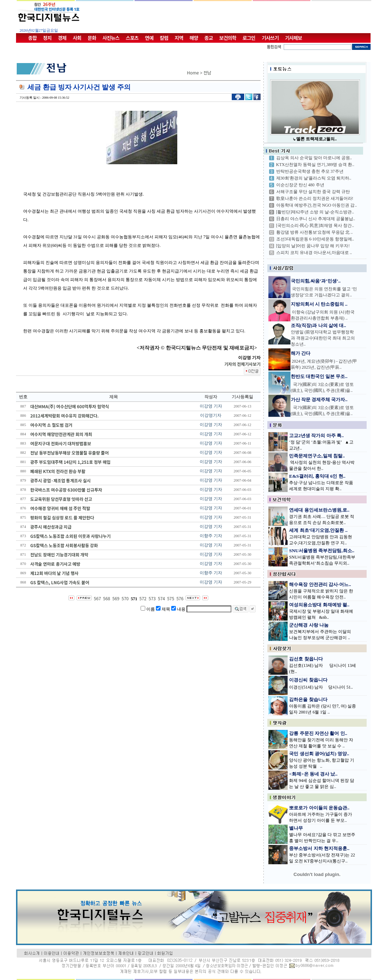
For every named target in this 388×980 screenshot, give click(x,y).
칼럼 (164, 38)
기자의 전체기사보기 (242, 364)
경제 (62, 38)
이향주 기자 (211, 536)
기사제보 (294, 38)
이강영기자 (211, 415)
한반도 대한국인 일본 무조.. (319, 376)
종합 (32, 38)
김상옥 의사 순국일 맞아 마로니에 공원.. (314, 158)
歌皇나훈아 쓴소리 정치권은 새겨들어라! (315, 198)
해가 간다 (301, 353)
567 (98, 598)
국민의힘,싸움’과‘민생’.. (316, 281)
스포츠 (132, 38)
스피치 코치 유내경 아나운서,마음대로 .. (314, 253)
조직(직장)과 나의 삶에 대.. (319, 325)
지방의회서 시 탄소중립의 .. (319, 304)
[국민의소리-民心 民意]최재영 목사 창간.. (315, 225)
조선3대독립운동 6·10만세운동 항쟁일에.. (315, 239)
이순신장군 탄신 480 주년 (300, 185)
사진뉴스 (111, 38)
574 (161, 598)
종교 (209, 38)
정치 (47, 38)
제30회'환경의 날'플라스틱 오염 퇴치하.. (314, 178)
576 (180, 598)
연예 (149, 38)
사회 (77, 38)
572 (143, 598)
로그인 (249, 38)
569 (116, 598)
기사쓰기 (270, 38)
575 (171, 598)
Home (193, 72)
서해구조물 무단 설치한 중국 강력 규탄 (313, 192)
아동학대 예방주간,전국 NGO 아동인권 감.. (317, 205)
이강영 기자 (211, 406)
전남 (208, 72)
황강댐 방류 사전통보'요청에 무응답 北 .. (314, 232)
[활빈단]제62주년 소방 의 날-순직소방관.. (315, 212)
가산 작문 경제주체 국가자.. (319, 400)
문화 (92, 38)
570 (125, 598)
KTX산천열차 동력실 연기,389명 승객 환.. (315, 165)
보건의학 (228, 38)
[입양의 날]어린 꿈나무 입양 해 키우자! (313, 246)
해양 (194, 38)
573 (152, 598)
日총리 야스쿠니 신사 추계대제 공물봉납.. (316, 219)
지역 (179, 38)
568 (107, 598)
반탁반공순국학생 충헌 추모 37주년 (310, 171)
